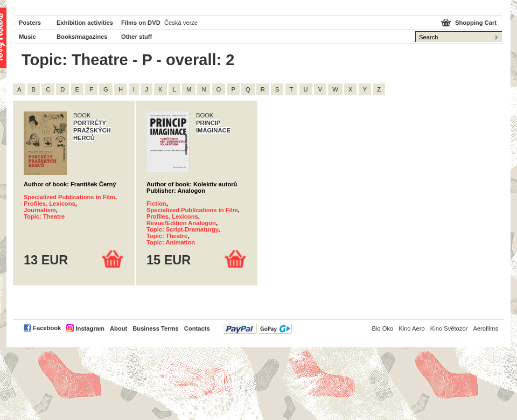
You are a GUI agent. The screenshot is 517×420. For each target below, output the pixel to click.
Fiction (156, 204)
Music (27, 37)
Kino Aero (412, 328)
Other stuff (137, 37)
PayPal (258, 329)
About (118, 328)
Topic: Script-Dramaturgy (182, 229)
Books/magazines (82, 37)
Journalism (40, 210)
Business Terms (156, 328)
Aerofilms (485, 328)
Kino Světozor (449, 328)
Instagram (90, 328)
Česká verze (181, 23)
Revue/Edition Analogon (181, 223)
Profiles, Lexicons (50, 204)
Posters (30, 23)
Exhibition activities (85, 23)
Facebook (47, 328)
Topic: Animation (171, 242)
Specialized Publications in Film (69, 197)
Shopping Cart (476, 23)
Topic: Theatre (44, 216)
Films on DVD (141, 23)
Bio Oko (382, 328)
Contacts (197, 328)
